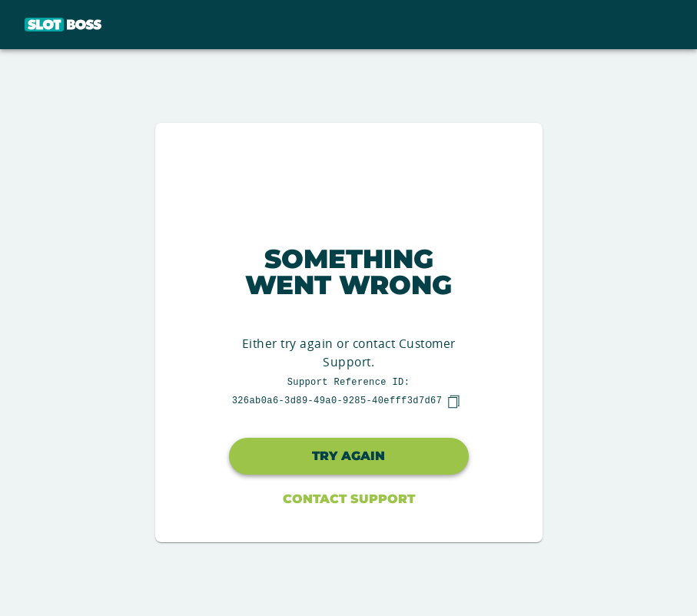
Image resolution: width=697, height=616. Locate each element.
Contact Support (349, 499)
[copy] (453, 402)
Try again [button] (348, 456)
